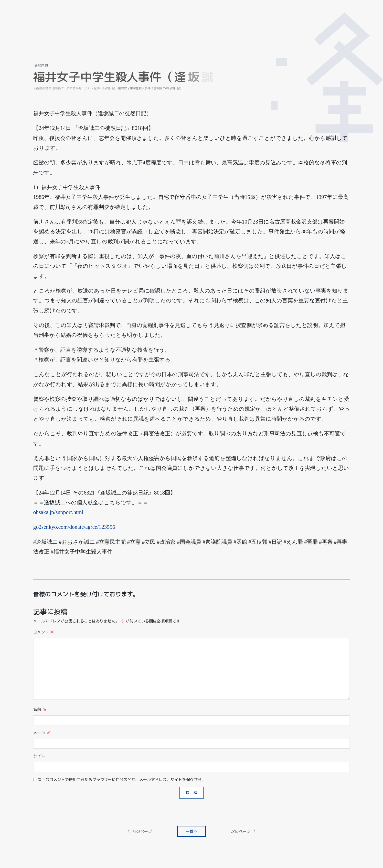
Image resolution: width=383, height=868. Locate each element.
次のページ (244, 831)
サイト (39, 756)
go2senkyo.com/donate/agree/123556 (74, 527)
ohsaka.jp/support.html (58, 512)
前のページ (139, 831)
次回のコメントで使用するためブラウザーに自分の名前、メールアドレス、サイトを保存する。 (122, 779)
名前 (40, 709)
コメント (44, 632)
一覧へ (191, 831)
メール (42, 733)
